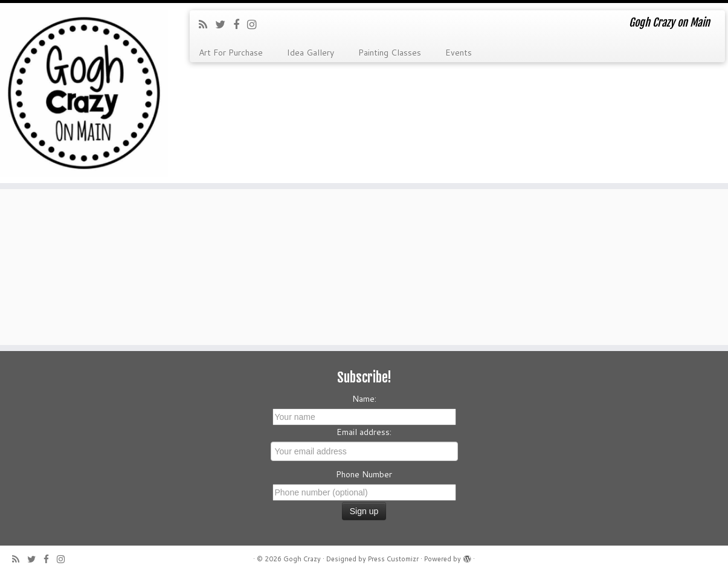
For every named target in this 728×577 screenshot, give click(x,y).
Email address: (364, 432)
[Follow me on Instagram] (256, 24)
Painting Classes (390, 53)
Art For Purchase (231, 53)
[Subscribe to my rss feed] (207, 24)
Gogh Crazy (302, 559)
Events (459, 53)
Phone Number (364, 474)
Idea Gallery (311, 53)
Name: (364, 399)
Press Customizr (393, 559)
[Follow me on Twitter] (224, 24)
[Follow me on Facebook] (240, 24)
